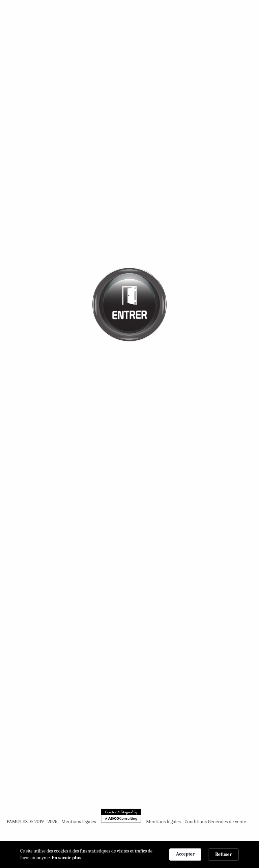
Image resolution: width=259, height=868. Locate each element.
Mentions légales (78, 821)
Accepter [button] (185, 854)
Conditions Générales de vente (215, 821)
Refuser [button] (223, 854)
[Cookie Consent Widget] (129, 855)
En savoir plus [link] (67, 858)
